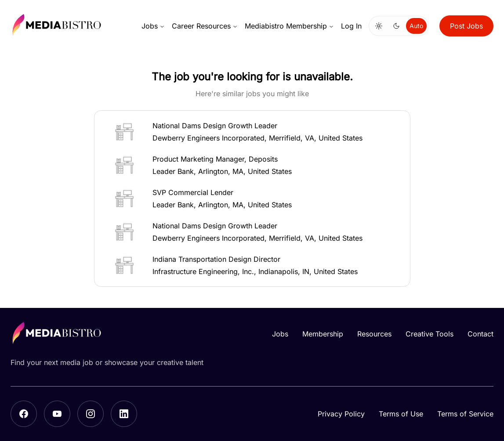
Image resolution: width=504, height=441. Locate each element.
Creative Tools (430, 334)
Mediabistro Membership (289, 26)
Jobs (153, 26)
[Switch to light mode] (379, 26)
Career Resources (205, 26)
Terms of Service (465, 414)
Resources (374, 334)
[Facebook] (24, 414)
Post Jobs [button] (466, 26)
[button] (252, 132)
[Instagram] (91, 414)
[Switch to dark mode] (396, 26)
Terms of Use (401, 414)
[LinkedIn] (124, 414)
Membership (323, 334)
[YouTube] (57, 414)
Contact (480, 334)
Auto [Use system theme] (416, 26)
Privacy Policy (341, 414)
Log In (351, 26)
